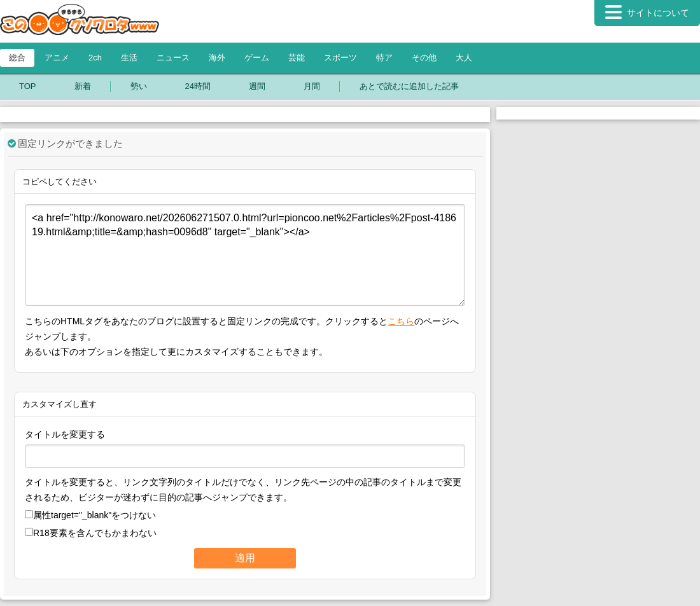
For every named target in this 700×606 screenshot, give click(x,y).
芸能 (297, 58)
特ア (384, 58)
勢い (139, 86)
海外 (217, 58)
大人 (464, 58)
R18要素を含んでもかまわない (91, 533)
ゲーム (257, 58)
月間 (312, 86)
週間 (257, 86)
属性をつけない (90, 515)
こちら (401, 321)
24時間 (198, 86)
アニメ (57, 58)
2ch (95, 58)
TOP (28, 86)
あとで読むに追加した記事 (409, 86)
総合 (17, 58)
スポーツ (340, 58)
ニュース (173, 58)
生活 (129, 58)
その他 (424, 58)
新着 (83, 86)
